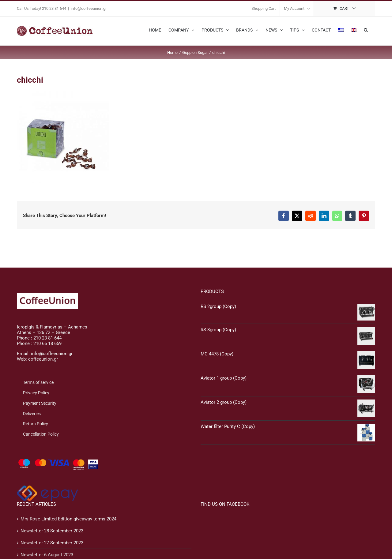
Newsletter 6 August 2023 (47, 555)
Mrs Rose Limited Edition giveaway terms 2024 (68, 519)
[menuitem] (341, 29)
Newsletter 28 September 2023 (52, 531)
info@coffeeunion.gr (89, 8)
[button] (366, 29)
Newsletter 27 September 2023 (52, 543)
